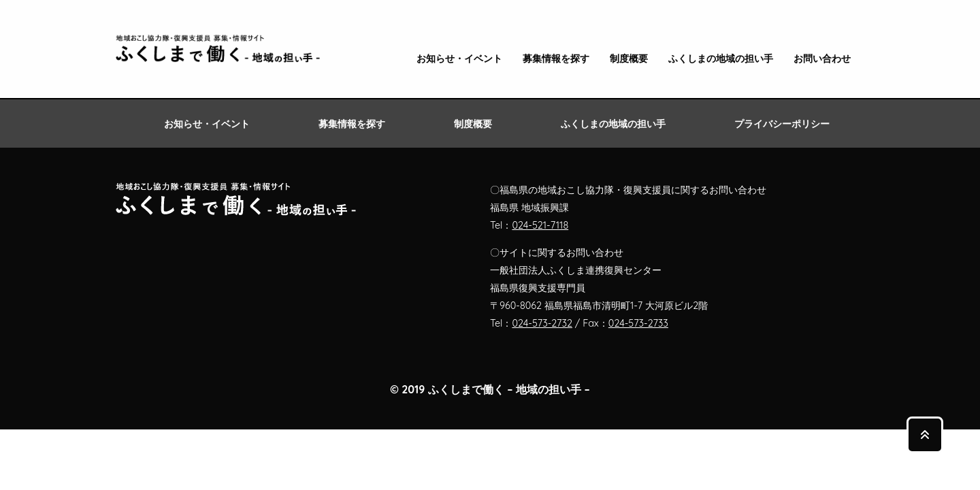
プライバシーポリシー (782, 124)
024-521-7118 (540, 225)
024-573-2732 (542, 323)
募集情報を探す (556, 59)
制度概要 (629, 59)
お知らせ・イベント (459, 59)
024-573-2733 (638, 323)
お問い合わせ (822, 59)
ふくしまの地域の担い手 (721, 59)
